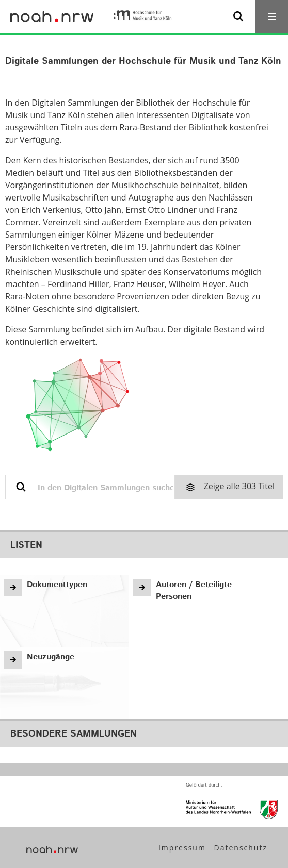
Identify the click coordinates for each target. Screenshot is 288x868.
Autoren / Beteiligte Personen (194, 591)
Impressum (182, 848)
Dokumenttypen (57, 585)
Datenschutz (241, 848)
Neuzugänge (51, 657)
